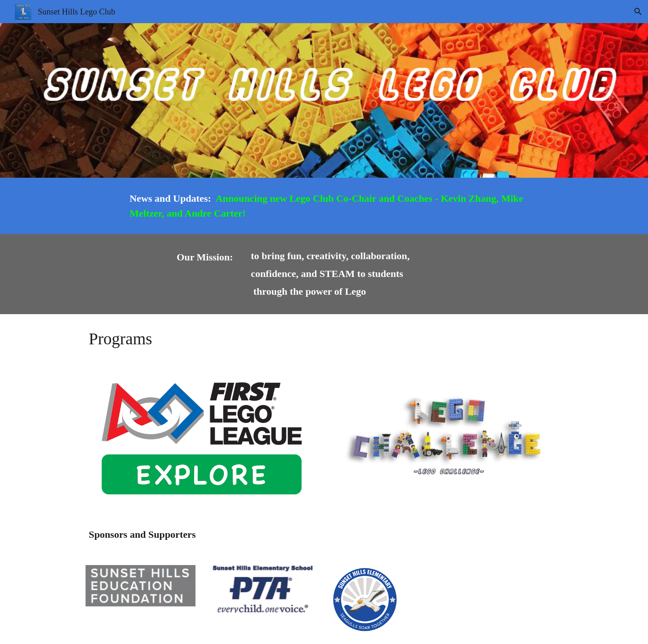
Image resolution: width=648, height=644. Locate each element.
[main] (344, 206)
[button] (638, 12)
